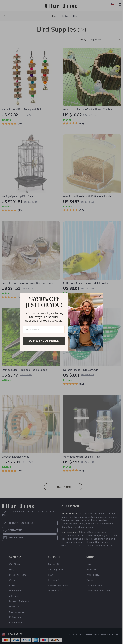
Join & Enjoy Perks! (44, 341)
